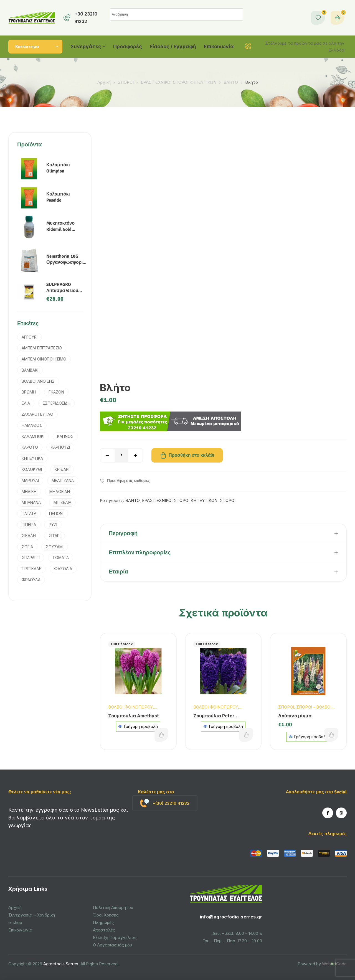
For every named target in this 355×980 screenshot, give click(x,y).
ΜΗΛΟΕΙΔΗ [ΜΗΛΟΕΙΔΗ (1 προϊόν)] (60, 492)
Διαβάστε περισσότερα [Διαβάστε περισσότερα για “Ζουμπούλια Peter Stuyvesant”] (246, 735)
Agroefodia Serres (61, 964)
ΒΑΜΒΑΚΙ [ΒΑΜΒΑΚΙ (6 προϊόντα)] (30, 370)
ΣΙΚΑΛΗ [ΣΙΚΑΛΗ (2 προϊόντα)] (29, 536)
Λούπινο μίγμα (295, 716)
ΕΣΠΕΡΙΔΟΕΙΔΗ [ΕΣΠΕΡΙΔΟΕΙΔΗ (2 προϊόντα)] (57, 403)
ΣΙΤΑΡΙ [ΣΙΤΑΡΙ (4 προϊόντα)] (54, 536)
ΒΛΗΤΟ (231, 82)
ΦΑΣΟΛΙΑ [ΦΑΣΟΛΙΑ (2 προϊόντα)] (63, 569)
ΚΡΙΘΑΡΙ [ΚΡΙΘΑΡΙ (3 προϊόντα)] (62, 469)
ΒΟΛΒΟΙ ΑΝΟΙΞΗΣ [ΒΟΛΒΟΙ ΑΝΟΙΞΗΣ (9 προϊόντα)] (38, 381)
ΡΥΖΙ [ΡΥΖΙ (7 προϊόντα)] (53, 525)
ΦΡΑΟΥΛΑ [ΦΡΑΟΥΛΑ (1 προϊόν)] (31, 580)
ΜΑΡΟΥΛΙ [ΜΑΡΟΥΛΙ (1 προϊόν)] (30, 480)
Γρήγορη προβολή (138, 726)
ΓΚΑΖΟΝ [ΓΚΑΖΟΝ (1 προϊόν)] (56, 392)
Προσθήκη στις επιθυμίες (128, 481)
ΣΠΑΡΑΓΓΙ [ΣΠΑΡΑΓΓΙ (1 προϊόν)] (31, 558)
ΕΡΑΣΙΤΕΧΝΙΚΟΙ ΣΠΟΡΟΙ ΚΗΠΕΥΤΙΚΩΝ (179, 82)
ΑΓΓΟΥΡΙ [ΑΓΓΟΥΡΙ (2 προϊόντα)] (30, 337)
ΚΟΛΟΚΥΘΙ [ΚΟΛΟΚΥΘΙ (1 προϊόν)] (32, 469)
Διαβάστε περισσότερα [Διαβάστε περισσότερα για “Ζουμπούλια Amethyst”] (161, 735)
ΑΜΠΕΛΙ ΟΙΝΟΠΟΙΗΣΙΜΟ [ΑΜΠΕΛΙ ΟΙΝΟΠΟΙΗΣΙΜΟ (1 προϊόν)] (44, 359)
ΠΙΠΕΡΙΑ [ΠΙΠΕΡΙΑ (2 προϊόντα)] (29, 525)
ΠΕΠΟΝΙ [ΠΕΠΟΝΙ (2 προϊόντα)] (56, 513)
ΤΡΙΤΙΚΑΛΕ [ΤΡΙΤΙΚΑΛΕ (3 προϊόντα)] (31, 569)
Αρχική (104, 82)
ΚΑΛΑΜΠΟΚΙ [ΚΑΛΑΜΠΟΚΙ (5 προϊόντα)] (33, 436)
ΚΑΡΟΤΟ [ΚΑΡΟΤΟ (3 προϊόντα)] (30, 447)
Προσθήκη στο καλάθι (192, 455)
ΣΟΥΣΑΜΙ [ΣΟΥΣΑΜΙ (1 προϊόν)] (55, 547)
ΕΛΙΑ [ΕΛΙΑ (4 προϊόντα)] (26, 403)
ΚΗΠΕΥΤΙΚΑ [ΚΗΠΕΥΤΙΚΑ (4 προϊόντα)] (32, 458)
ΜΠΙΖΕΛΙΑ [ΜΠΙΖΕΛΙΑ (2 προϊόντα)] (62, 502)
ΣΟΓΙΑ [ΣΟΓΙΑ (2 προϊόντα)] (27, 547)
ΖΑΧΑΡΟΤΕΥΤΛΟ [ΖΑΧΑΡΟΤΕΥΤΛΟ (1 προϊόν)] (37, 414)
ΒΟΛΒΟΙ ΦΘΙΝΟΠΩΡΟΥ (130, 707)
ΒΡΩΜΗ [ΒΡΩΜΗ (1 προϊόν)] (29, 392)
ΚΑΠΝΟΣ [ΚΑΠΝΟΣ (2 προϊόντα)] (65, 436)
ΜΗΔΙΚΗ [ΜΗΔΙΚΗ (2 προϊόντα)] (29, 492)
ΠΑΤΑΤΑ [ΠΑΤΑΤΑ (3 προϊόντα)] (29, 513)
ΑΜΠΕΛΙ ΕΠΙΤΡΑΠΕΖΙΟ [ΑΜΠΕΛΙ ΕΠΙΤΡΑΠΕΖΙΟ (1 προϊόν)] (42, 348)
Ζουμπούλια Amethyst (134, 716)
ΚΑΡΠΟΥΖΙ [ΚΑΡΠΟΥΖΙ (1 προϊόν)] (60, 447)
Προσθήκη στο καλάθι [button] (331, 735)
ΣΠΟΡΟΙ (126, 82)
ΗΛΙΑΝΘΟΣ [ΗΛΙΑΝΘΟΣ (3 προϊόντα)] (32, 425)
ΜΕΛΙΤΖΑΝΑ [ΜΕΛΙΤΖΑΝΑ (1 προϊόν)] (63, 480)
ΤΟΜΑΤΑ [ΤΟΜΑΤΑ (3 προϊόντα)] (61, 558)
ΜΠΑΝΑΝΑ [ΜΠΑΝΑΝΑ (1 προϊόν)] (31, 502)
